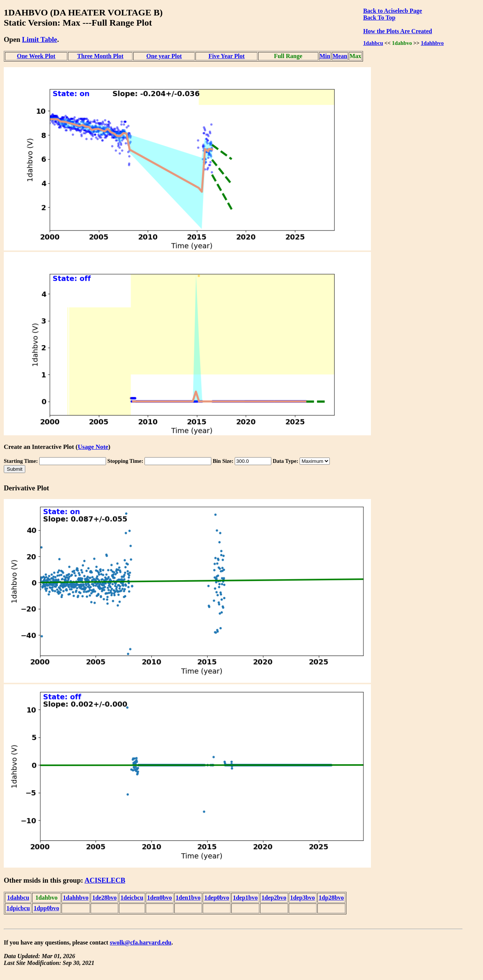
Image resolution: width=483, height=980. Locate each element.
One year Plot (164, 56)
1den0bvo (160, 898)
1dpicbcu (18, 908)
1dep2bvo (274, 898)
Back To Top (379, 18)
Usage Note (93, 447)
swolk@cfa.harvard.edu (141, 942)
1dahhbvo (432, 43)
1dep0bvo (217, 898)
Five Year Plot (226, 56)
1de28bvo (104, 898)
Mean (340, 56)
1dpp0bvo (46, 908)
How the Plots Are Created (397, 31)
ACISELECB (105, 880)
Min (325, 56)
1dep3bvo (303, 898)
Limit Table (39, 39)
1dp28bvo (331, 898)
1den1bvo (188, 898)
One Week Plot (36, 56)
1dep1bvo (245, 898)
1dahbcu (373, 43)
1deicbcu (132, 898)
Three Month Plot (100, 56)
